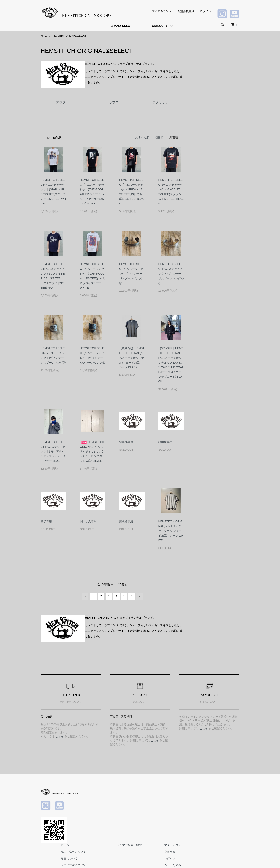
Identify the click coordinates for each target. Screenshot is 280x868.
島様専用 (46, 521)
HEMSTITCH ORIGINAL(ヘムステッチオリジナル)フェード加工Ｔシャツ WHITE (171, 531)
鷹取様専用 (126, 521)
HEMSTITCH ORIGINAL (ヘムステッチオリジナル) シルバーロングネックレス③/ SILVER (92, 451)
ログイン (206, 11)
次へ (139, 596)
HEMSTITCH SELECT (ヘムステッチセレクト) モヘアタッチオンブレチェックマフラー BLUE (53, 451)
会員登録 (226, 797)
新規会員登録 (186, 11)
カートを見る (228, 810)
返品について (134, 803)
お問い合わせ (228, 817)
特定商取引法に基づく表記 (142, 817)
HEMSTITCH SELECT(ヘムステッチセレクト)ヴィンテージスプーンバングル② (132, 273)
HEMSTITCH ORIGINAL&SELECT (72, 36)
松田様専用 (165, 442)
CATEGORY (160, 26)
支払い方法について (138, 810)
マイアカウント (162, 11)
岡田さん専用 (88, 521)
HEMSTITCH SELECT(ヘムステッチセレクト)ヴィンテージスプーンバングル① (171, 273)
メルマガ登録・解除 (190, 790)
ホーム (44, 36)
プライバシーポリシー (140, 823)
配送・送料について (138, 797)
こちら (59, 736)
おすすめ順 (142, 137)
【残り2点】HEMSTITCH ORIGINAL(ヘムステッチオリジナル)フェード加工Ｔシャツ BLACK (132, 358)
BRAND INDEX (120, 26)
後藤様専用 (126, 442)
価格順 (159, 137)
